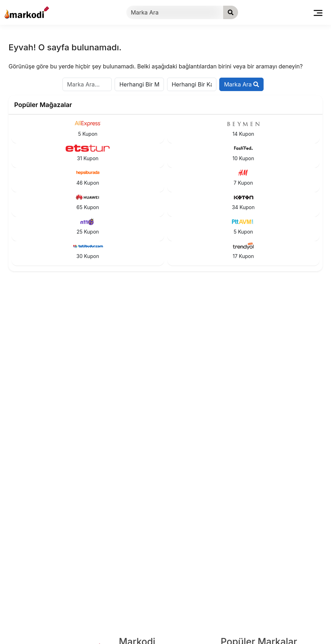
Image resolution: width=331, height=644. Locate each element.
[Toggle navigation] (318, 12)
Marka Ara (241, 84)
